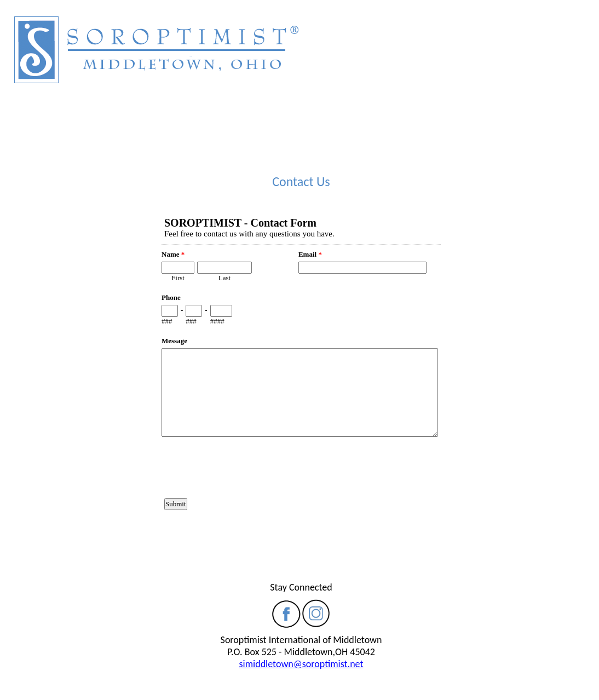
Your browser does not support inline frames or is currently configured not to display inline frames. (301, 79)
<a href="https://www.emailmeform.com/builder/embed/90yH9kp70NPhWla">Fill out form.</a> (301, 385)
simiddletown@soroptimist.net (301, 664)
